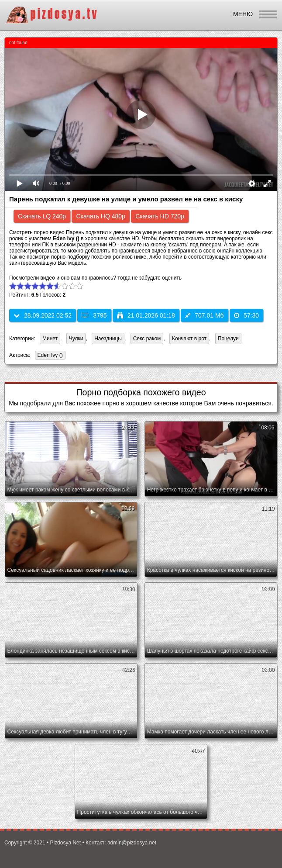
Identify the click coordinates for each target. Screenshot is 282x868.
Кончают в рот (189, 339)
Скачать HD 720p (160, 216)
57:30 (246, 315)
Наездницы (108, 339)
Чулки (76, 339)
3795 (94, 315)
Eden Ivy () (49, 356)
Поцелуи (228, 339)
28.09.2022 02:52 (43, 315)
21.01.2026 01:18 (146, 315)
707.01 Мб (204, 315)
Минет (50, 339)
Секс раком (147, 339)
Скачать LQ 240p (42, 216)
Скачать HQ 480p (100, 216)
